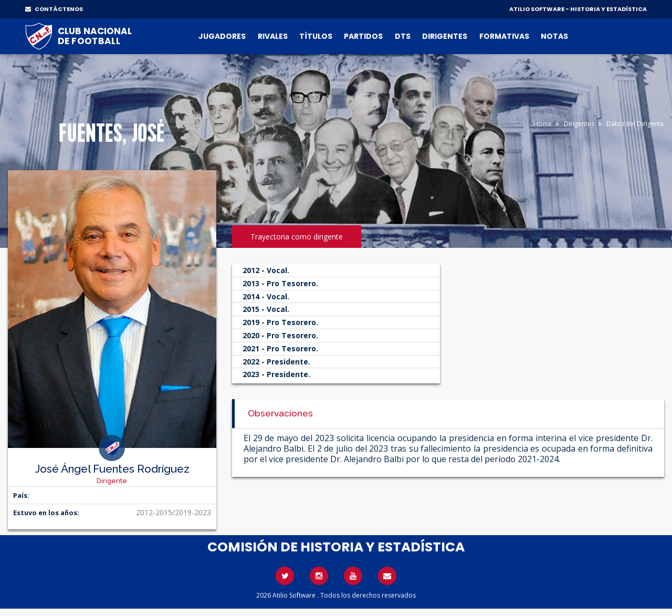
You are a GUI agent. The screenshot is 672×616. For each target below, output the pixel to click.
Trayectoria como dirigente (297, 237)
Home (543, 124)
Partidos (363, 36)
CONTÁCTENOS (54, 9)
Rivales (273, 36)
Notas (554, 36)
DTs (403, 36)
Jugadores (222, 36)
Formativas (504, 36)
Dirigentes (445, 36)
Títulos (316, 36)
